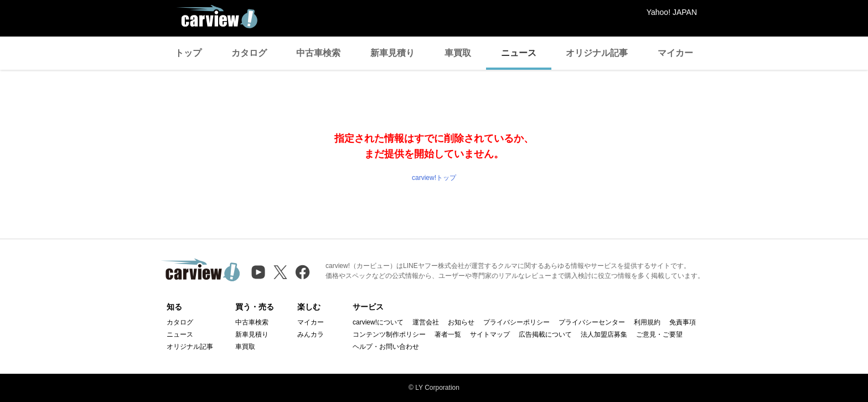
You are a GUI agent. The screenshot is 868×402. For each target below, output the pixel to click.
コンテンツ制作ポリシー (389, 334)
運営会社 (426, 322)
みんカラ (311, 334)
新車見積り (392, 53)
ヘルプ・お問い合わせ (386, 347)
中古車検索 (318, 53)
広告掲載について (545, 334)
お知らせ (461, 322)
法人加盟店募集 (604, 334)
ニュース (519, 53)
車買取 (458, 53)
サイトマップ (490, 334)
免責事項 (683, 322)
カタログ (249, 53)
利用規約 (647, 322)
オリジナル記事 (597, 53)
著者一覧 (448, 334)
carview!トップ (434, 178)
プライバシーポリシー (516, 322)
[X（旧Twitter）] (280, 272)
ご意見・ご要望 (659, 334)
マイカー (675, 53)
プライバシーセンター (592, 322)
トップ (188, 53)
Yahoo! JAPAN (672, 12)
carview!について (378, 322)
